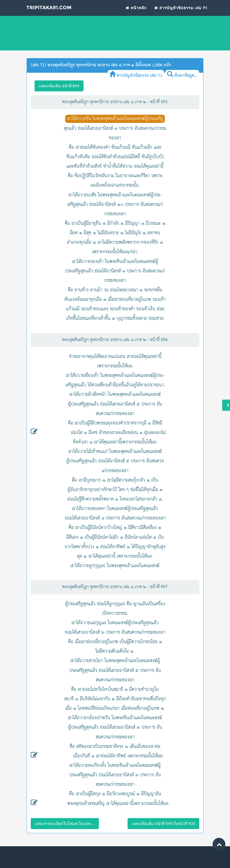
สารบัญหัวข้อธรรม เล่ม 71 (181, 14)
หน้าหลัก (136, 14)
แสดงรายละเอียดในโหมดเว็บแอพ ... (65, 823)
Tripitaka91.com (58, 15)
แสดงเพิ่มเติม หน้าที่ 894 (59, 86)
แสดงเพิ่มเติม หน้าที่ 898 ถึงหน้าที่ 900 (163, 823)
